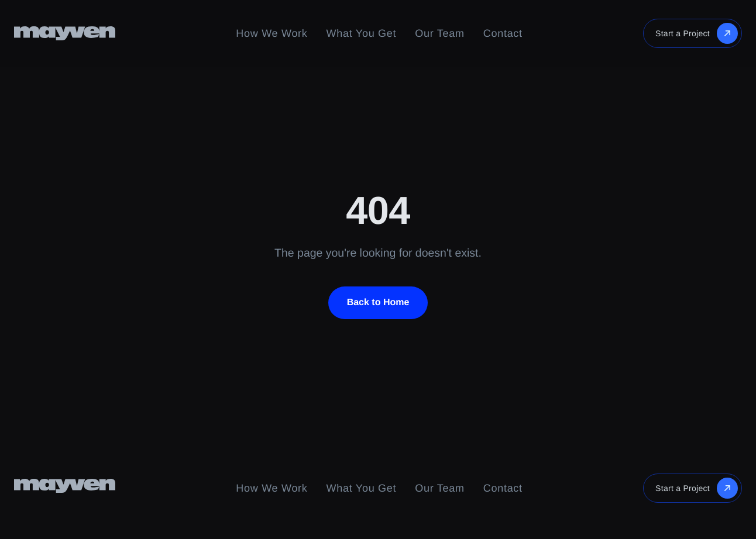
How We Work (272, 33)
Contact (503, 33)
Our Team (439, 33)
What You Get (362, 33)
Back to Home (378, 303)
